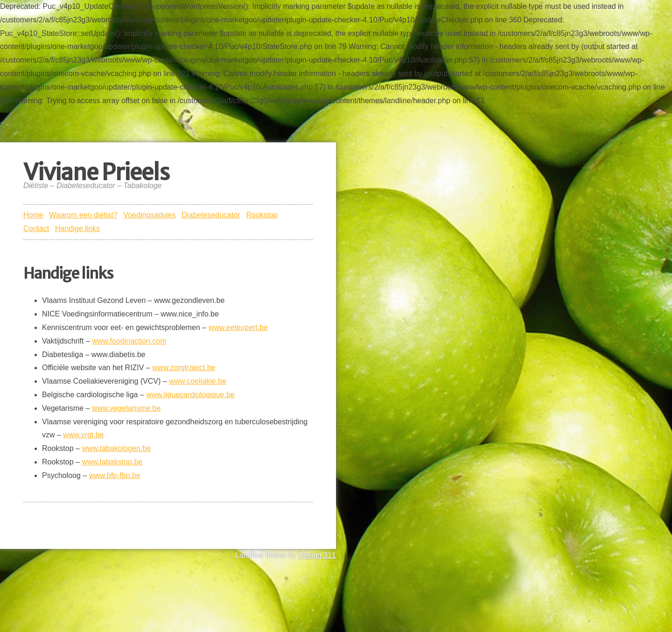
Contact (36, 228)
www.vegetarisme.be (126, 408)
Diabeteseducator (211, 215)
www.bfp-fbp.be (115, 475)
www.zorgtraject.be (184, 368)
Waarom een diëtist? (83, 215)
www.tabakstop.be (112, 462)
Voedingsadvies (149, 215)
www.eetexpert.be (238, 327)
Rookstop (262, 215)
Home (33, 215)
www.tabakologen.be (116, 448)
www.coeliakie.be (198, 381)
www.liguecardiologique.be (190, 395)
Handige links (77, 228)
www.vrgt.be (83, 435)
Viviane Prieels (96, 172)
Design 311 (317, 555)
